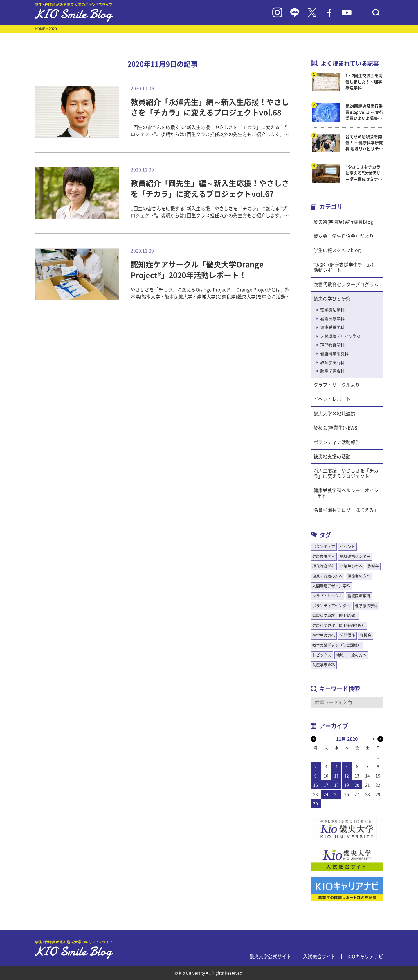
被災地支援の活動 (332, 457)
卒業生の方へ (351, 566)
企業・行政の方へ (327, 576)
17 (326, 785)
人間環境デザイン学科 (340, 336)
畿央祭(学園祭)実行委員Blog (343, 222)
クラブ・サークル (327, 596)
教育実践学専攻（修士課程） (337, 645)
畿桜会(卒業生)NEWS (335, 428)
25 (336, 794)
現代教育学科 (332, 345)
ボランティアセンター (331, 606)
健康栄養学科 (332, 327)
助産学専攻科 (332, 371)
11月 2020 (347, 739)
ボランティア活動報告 (337, 442)
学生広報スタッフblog (337, 250)
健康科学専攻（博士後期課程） (339, 625)
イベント (347, 547)
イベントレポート (332, 399)
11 (336, 776)
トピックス (322, 655)
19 (347, 785)
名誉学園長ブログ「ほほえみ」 (346, 510)
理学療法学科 (332, 310)
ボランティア (324, 547)
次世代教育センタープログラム (346, 285)
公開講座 (347, 635)
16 (316, 785)
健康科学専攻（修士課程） (335, 616)
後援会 (366, 635)
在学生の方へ (324, 635)
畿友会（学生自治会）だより (344, 236)
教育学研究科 (332, 363)
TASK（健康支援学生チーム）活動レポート (345, 267)
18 (336, 785)
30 (316, 804)
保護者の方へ (359, 576)
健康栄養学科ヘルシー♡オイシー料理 (346, 493)
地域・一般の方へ (351, 655)
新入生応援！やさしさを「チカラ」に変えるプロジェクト (346, 473)
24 (326, 794)
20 (357, 785)
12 (347, 776)
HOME (40, 29)
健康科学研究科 (334, 354)
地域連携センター (355, 556)
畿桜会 (373, 566)
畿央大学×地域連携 (334, 414)
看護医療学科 (332, 319)
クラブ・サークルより (337, 385)
